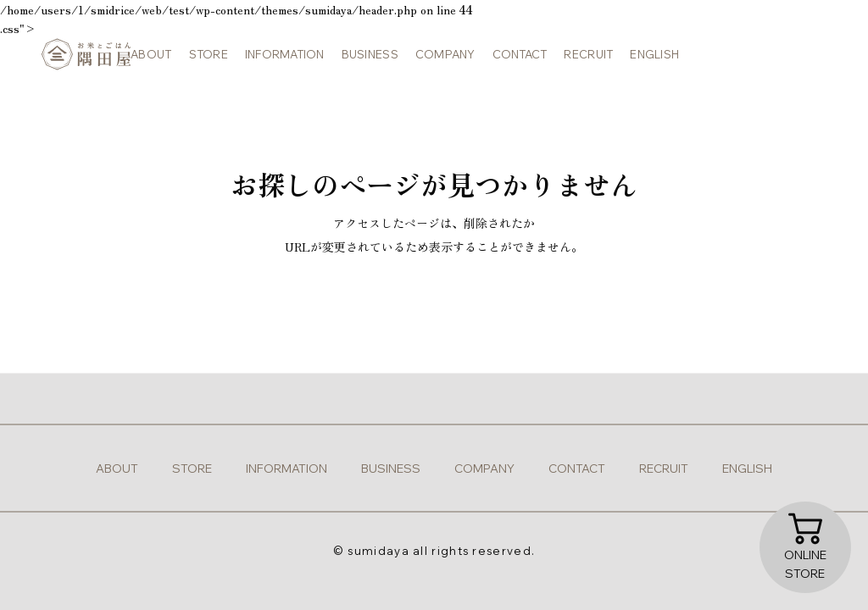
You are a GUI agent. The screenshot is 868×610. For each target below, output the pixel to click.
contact (514, 59)
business (364, 59)
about (146, 59)
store (203, 59)
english (649, 59)
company (440, 59)
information (279, 59)
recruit (583, 59)
